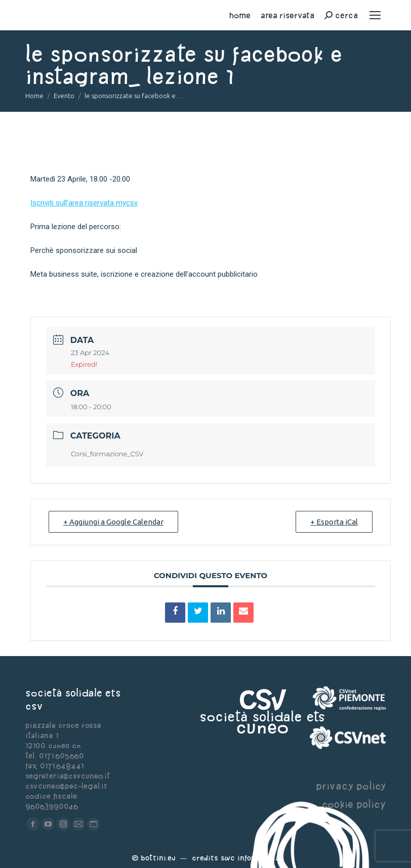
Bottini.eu (158, 858)
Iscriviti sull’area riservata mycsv (84, 203)
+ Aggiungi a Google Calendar (113, 522)
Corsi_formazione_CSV (107, 454)
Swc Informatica (250, 858)
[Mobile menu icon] (375, 15)
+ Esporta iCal (334, 522)
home (240, 15)
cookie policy (354, 804)
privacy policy (351, 786)
